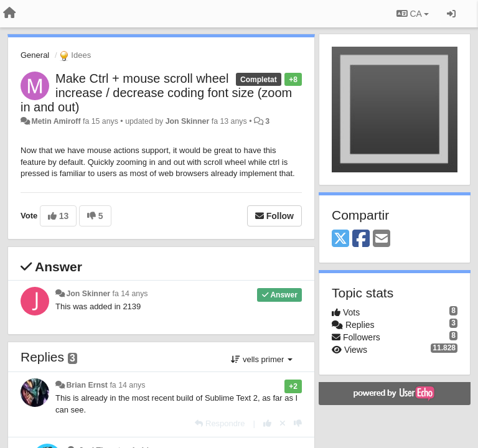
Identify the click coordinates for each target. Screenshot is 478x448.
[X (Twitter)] (340, 239)
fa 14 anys (130, 294)
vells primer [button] (262, 359)
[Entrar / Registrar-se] (451, 14)
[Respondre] (220, 423)
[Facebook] (361, 239)
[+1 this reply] (267, 423)
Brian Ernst (87, 385)
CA (413, 14)
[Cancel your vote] (283, 423)
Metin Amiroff (56, 121)
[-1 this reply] (298, 423)
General (35, 55)
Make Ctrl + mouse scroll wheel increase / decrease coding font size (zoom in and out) (156, 93)
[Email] (382, 239)
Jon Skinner (188, 121)
